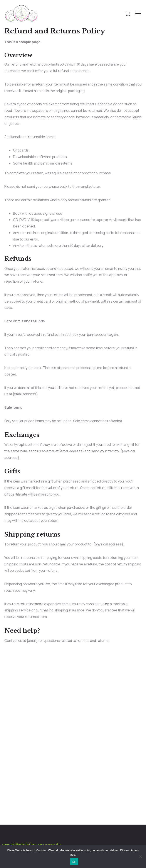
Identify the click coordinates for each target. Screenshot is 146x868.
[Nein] (141, 856)
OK (74, 862)
